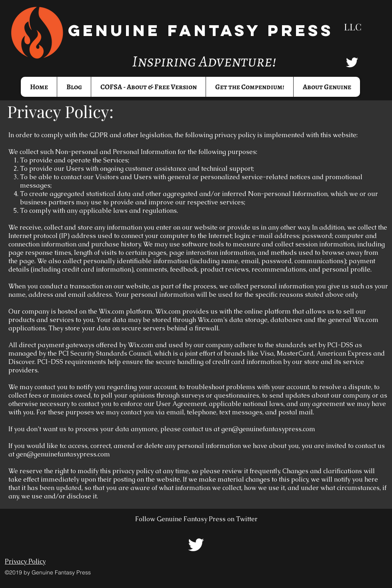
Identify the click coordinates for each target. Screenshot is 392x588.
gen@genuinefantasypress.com (268, 429)
